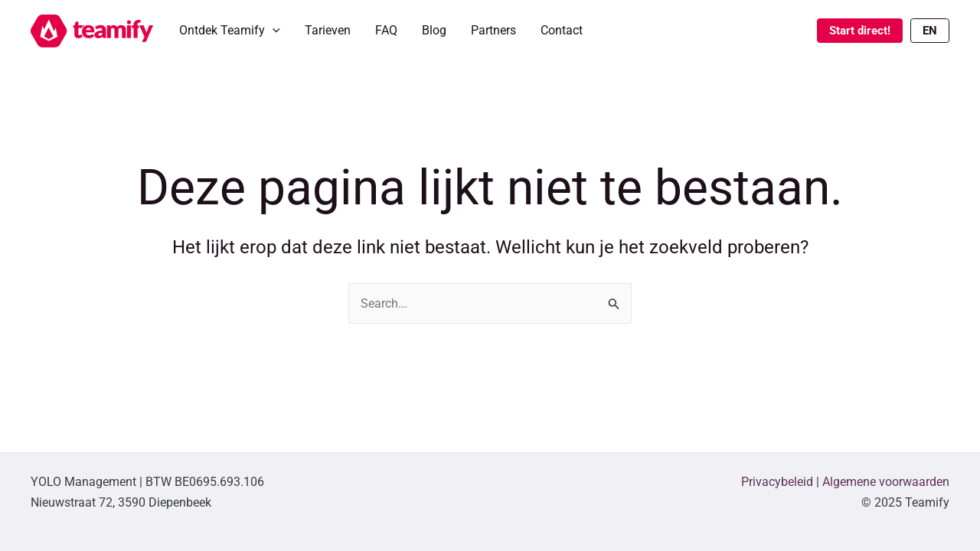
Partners (493, 30)
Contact (562, 30)
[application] (273, 31)
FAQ (386, 30)
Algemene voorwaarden (886, 482)
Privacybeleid (777, 482)
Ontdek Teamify (230, 31)
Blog (434, 30)
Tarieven (328, 30)
